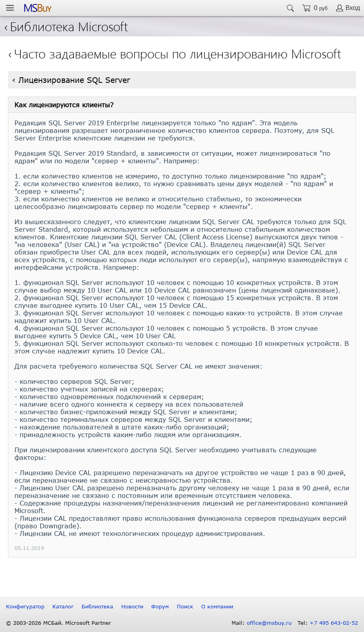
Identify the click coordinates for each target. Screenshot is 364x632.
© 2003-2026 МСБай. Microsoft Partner (59, 623)
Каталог (63, 606)
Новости (132, 606)
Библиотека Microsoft (66, 26)
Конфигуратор (25, 606)
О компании (217, 606)
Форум (160, 606)
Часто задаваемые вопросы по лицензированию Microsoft (178, 53)
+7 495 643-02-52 (334, 623)
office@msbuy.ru (269, 623)
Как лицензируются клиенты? (64, 105)
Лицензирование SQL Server (74, 80)
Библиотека (97, 606)
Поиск (185, 606)
